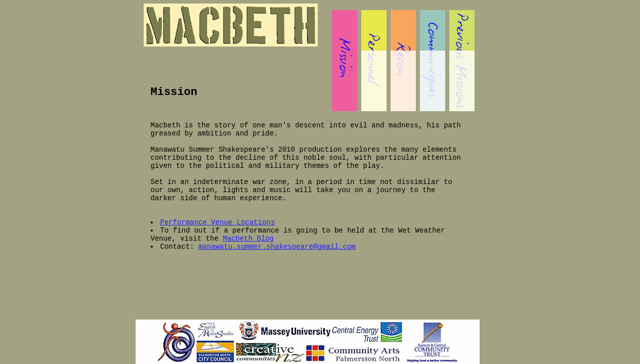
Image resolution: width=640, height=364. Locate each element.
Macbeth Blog (248, 239)
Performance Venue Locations (218, 222)
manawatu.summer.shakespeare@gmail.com (277, 247)
